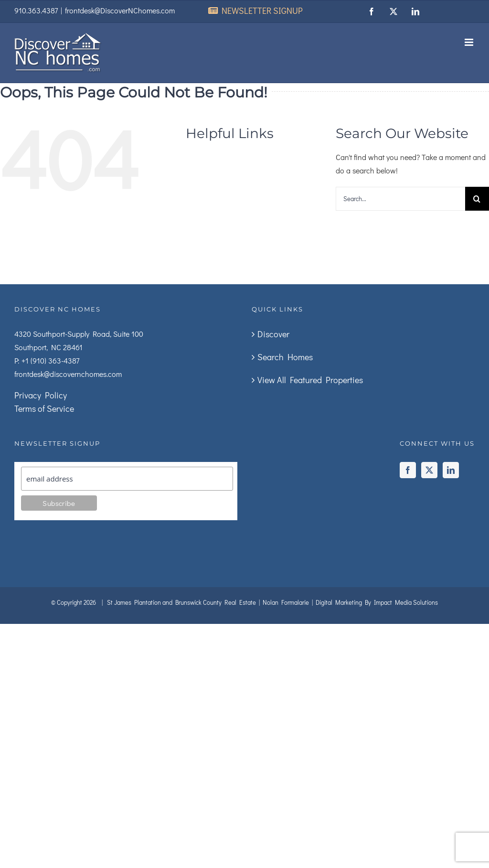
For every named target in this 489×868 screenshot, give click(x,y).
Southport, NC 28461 (48, 347)
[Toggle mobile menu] (470, 42)
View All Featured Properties (310, 380)
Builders (261, 217)
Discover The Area (235, 160)
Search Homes (285, 357)
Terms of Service (44, 408)
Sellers (215, 198)
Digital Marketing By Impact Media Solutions (377, 602)
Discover (273, 334)
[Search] (477, 199)
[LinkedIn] (451, 470)
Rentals (210, 217)
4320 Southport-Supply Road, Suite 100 (79, 334)
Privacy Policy (41, 395)
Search (208, 179)
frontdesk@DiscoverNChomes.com (120, 10)
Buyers (272, 198)
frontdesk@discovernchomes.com (68, 374)
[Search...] (400, 199)
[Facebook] (408, 470)
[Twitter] (429, 470)
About (256, 179)
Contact (210, 236)
